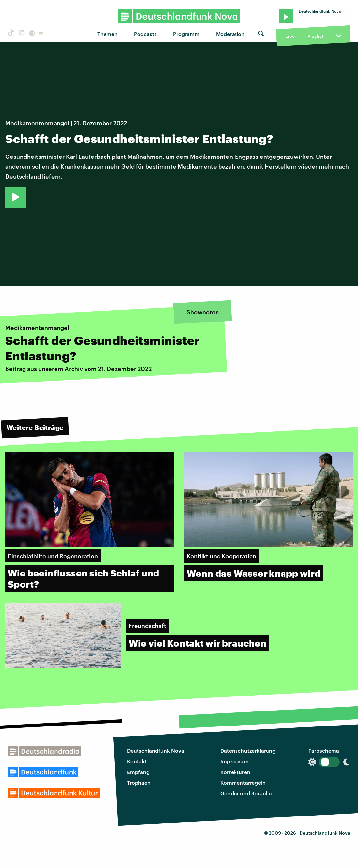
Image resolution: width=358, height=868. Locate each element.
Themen (107, 34)
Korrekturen (235, 772)
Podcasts (145, 34)
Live (290, 36)
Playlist (315, 36)
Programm (186, 34)
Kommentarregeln (243, 782)
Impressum (235, 761)
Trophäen (139, 782)
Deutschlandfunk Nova (156, 750)
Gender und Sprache (246, 793)
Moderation (230, 34)
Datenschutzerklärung (248, 750)
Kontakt (137, 761)
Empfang (138, 772)
